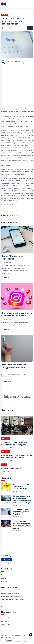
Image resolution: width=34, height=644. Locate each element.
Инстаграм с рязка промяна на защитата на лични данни (17, 314)
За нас (4, 575)
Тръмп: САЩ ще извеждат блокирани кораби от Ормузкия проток (22, 525)
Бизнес (5, 15)
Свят (6, 528)
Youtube (5, 621)
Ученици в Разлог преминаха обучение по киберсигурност (14, 443)
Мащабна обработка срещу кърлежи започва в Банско (21, 486)
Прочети (7, 278)
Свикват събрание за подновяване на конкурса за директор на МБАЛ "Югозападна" (22, 499)
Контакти (5, 581)
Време (4, 465)
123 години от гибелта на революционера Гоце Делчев (22, 512)
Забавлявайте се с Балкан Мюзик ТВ (14, 600)
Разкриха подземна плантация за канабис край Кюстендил (17, 456)
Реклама (4, 578)
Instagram (5, 624)
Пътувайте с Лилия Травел (11, 596)
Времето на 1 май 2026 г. (12, 468)
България (6, 439)
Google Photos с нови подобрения (12, 257)
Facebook (5, 618)
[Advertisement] (17, 85)
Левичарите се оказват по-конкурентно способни (15, 366)
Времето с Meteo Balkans (10, 593)
